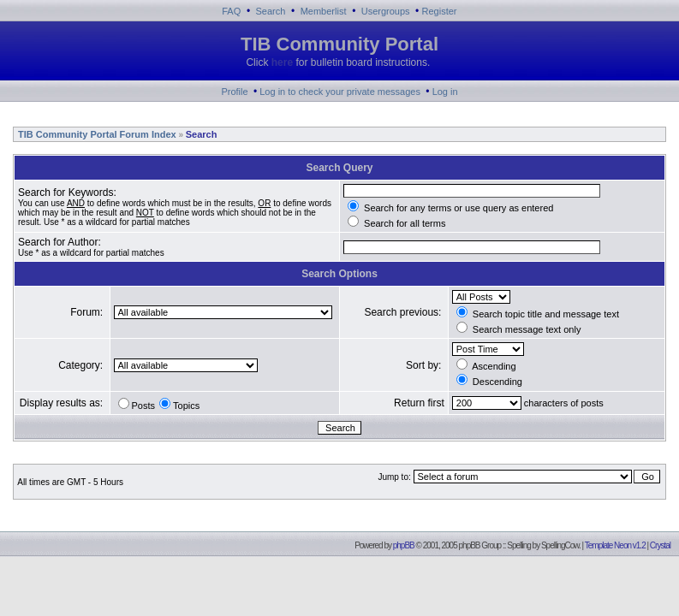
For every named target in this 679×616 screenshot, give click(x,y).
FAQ (231, 11)
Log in (445, 92)
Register (440, 11)
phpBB (404, 545)
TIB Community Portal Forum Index (96, 134)
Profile (234, 92)
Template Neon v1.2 (615, 545)
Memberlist (324, 11)
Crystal (660, 545)
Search (271, 11)
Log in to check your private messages (340, 92)
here (282, 62)
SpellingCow (560, 545)
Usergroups (386, 11)
